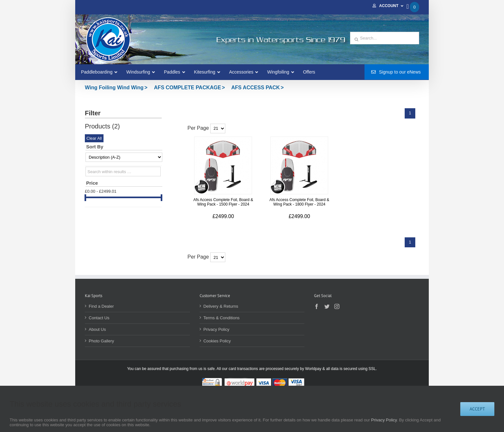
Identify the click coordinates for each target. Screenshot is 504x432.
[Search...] (385, 38)
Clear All (94, 138)
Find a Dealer (101, 306)
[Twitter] (327, 306)
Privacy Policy (216, 329)
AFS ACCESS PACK (256, 88)
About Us (97, 329)
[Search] (356, 40)
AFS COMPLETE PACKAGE (188, 88)
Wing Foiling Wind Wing (114, 88)
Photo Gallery (101, 341)
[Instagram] (337, 306)
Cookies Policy (217, 341)
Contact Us (99, 318)
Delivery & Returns (221, 306)
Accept (477, 409)
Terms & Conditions (222, 318)
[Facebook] (317, 306)
